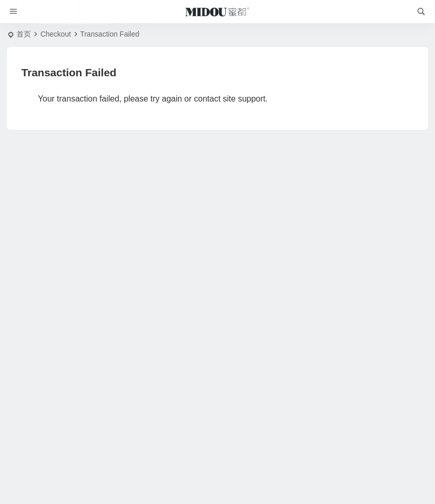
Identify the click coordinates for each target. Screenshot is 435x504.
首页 (24, 34)
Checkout (55, 34)
